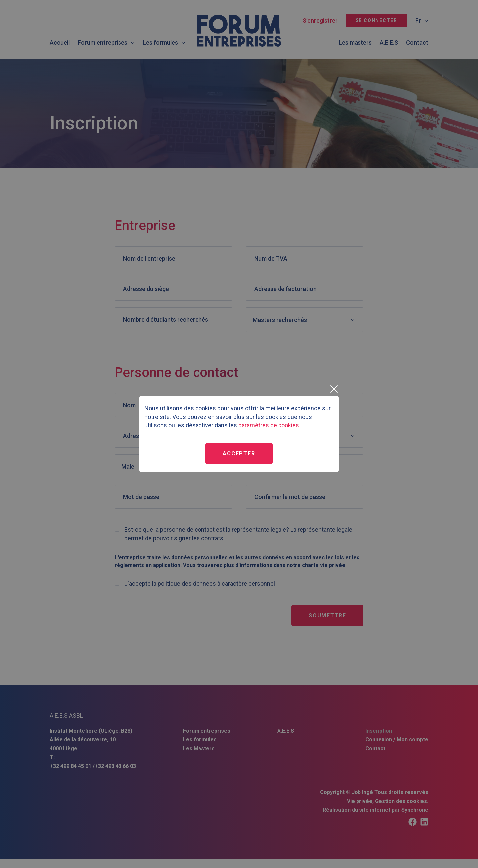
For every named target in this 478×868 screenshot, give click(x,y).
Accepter (239, 453)
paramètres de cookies (269, 425)
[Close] (334, 389)
